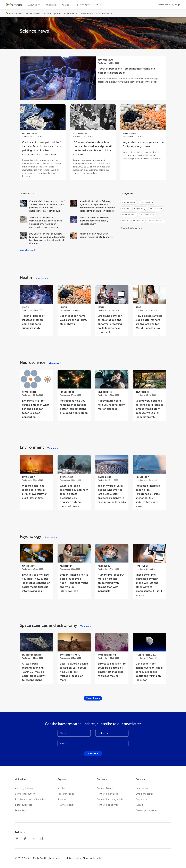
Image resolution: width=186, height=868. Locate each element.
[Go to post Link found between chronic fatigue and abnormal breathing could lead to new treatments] (112, 311)
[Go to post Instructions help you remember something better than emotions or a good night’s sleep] (74, 394)
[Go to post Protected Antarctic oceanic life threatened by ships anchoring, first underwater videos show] (150, 483)
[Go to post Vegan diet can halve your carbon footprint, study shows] (143, 133)
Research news (33, 13)
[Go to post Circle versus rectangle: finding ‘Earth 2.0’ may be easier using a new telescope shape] (36, 659)
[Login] (176, 5)
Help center (142, 788)
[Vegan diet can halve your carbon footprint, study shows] (75, 239)
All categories (103, 13)
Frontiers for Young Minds (110, 799)
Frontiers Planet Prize (107, 805)
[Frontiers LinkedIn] (33, 839)
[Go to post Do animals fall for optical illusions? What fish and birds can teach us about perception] (36, 396)
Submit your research (89, 5)
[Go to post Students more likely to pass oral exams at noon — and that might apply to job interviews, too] (74, 570)
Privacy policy (74, 858)
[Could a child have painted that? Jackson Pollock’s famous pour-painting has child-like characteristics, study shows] (24, 206)
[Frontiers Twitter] (25, 839)
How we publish (66, 805)
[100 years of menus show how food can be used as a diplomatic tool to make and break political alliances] (24, 239)
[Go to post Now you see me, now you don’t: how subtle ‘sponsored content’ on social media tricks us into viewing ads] (36, 570)
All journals (51, 5)
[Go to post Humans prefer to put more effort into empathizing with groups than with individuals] (112, 570)
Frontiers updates (52, 13)
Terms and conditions (94, 858)
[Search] (161, 5)
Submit (139, 805)
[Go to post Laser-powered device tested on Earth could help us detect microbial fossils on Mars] (74, 659)
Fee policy (20, 810)
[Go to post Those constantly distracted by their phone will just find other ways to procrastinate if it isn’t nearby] (150, 572)
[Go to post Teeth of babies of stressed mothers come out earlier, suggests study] (93, 78)
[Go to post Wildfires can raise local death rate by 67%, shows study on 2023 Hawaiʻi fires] (36, 478)
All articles (67, 5)
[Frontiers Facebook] (17, 839)
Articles (61, 788)
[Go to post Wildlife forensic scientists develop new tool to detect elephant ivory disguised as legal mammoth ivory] (74, 483)
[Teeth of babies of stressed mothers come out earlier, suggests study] (75, 222)
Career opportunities (146, 810)
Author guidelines (24, 788)
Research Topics (66, 794)
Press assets (87, 13)
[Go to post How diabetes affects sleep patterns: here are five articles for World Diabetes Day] (150, 309)
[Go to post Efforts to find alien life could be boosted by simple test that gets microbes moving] (112, 657)
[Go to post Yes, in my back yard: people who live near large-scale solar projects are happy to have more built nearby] (112, 481)
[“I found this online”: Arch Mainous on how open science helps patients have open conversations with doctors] (24, 222)
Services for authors (25, 794)
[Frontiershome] (14, 5)
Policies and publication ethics (31, 799)
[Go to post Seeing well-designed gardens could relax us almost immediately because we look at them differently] (150, 396)
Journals (62, 799)
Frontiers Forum (105, 788)
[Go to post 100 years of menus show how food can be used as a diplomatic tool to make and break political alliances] (93, 141)
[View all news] (28, 250)
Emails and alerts (144, 794)
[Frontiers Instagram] (41, 839)
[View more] (42, 278)
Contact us (141, 799)
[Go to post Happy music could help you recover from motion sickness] (112, 392)
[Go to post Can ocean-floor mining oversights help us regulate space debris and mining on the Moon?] (150, 659)
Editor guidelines (24, 805)
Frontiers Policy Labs (107, 794)
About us (33, 5)
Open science (71, 13)
